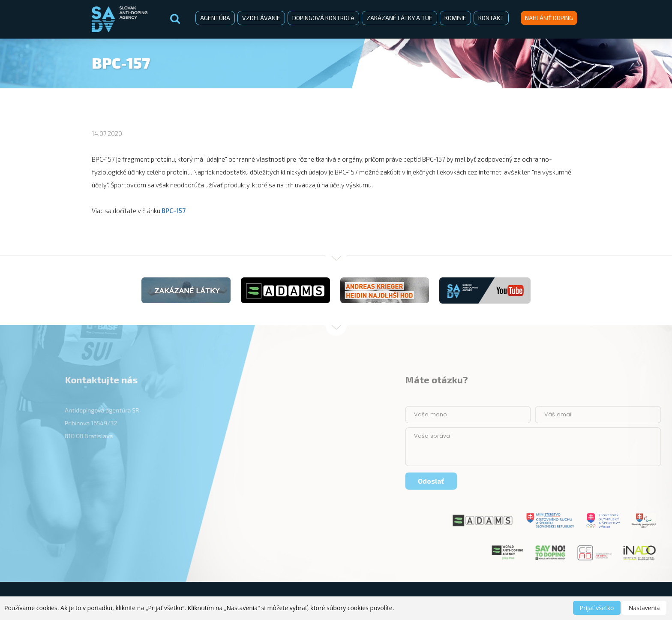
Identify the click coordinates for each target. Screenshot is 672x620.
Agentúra (215, 18)
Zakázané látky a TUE (399, 18)
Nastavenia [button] (644, 608)
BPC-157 (174, 211)
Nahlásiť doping (549, 18)
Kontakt (491, 18)
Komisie (455, 18)
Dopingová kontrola (323, 18)
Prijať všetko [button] (597, 608)
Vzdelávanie (261, 18)
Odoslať (546, 481)
